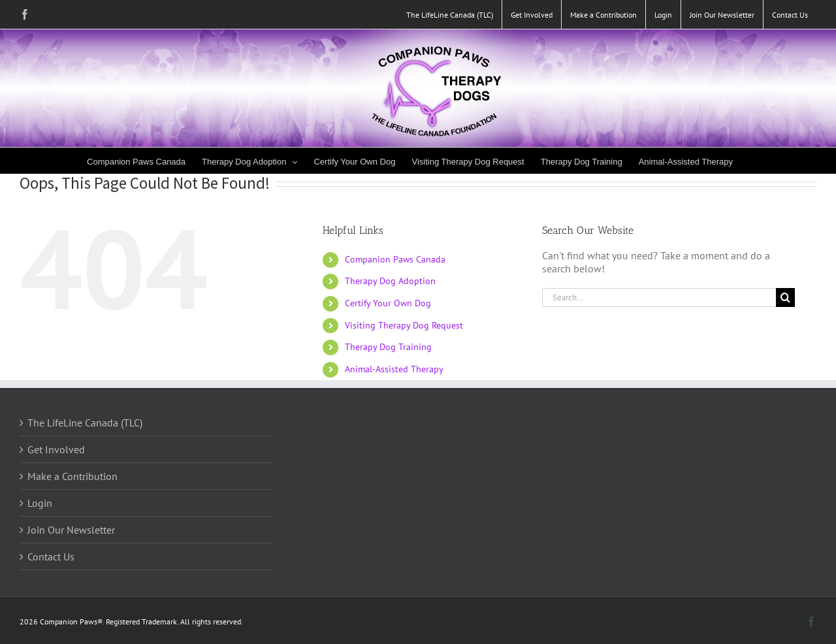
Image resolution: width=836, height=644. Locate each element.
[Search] (785, 298)
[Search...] (659, 298)
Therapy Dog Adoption (390, 281)
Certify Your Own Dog (388, 303)
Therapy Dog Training (388, 347)
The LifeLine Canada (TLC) (85, 423)
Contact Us (51, 556)
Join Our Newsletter (71, 530)
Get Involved (56, 449)
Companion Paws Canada (395, 259)
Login (40, 503)
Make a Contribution (72, 476)
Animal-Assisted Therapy (394, 369)
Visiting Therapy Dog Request (404, 325)
